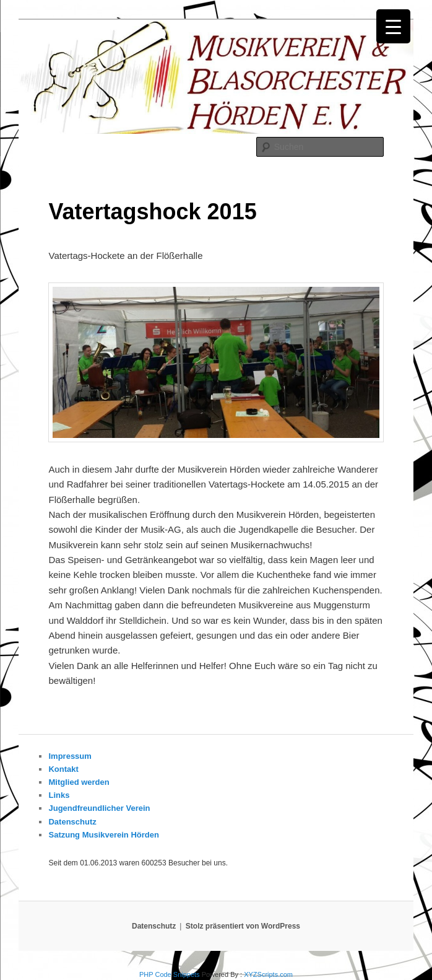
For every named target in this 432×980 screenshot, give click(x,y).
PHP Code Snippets (170, 974)
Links (59, 795)
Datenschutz (72, 822)
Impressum (70, 756)
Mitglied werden (79, 782)
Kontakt (63, 769)
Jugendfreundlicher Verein (99, 808)
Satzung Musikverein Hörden (103, 835)
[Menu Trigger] (393, 26)
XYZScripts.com (268, 974)
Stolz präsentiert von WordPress (243, 926)
